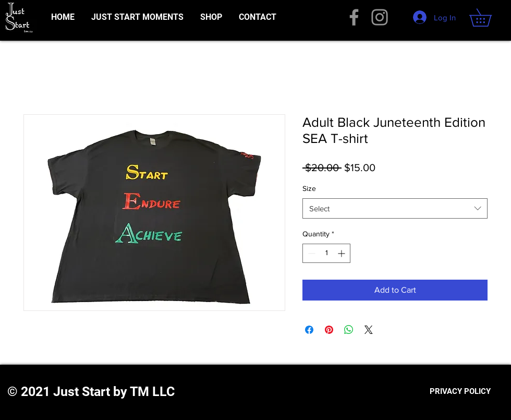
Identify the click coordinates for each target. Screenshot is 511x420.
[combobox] (395, 208)
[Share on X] (369, 330)
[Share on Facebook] (309, 330)
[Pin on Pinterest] (329, 330)
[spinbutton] (326, 253)
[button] (489, 17)
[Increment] (342, 253)
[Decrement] (311, 253)
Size (309, 188)
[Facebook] (354, 17)
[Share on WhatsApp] (349, 330)
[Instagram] (380, 17)
